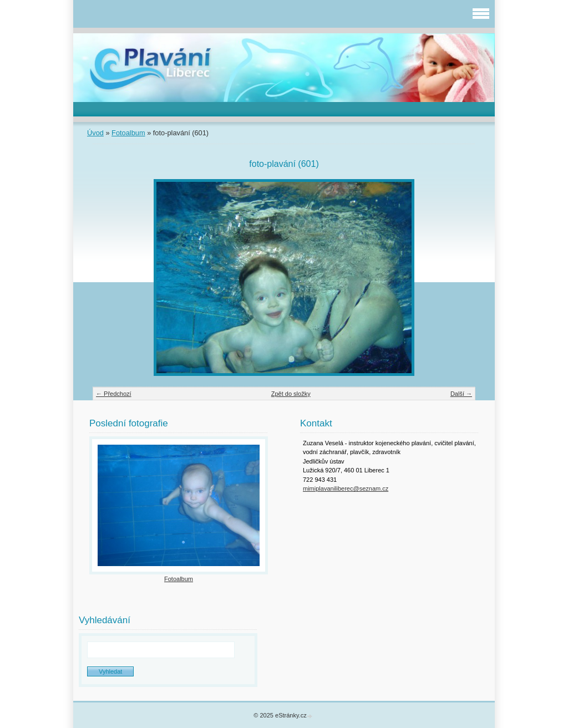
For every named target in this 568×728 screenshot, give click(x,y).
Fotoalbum (128, 133)
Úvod (95, 133)
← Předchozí (114, 394)
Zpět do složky (291, 394)
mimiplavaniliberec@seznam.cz (346, 488)
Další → (461, 394)
